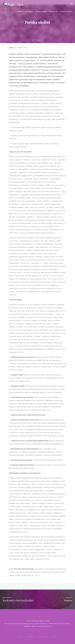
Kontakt (55, 637)
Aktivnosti (37, 18)
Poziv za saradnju (43, 637)
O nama (20, 637)
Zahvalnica (30, 637)
